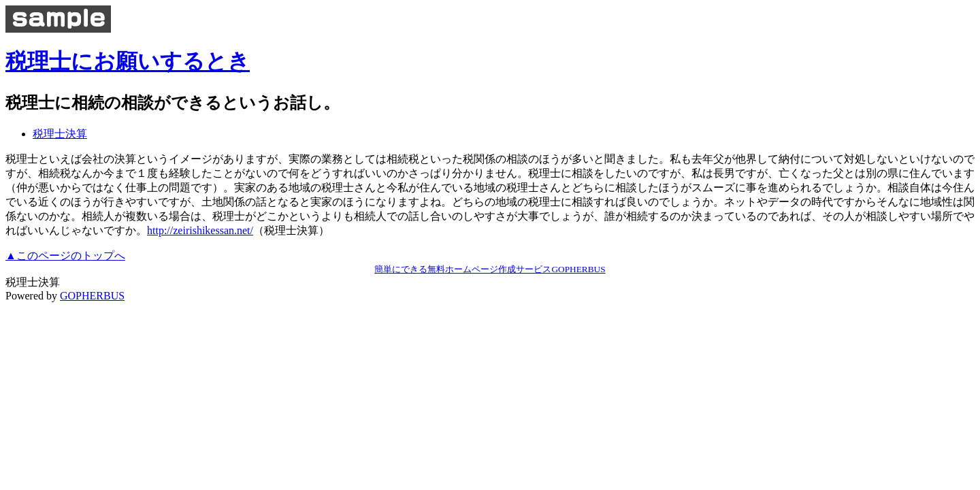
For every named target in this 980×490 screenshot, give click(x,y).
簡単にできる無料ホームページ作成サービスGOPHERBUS (490, 269)
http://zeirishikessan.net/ (200, 230)
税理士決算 (60, 134)
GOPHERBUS (92, 296)
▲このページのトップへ (65, 256)
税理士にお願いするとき (128, 61)
